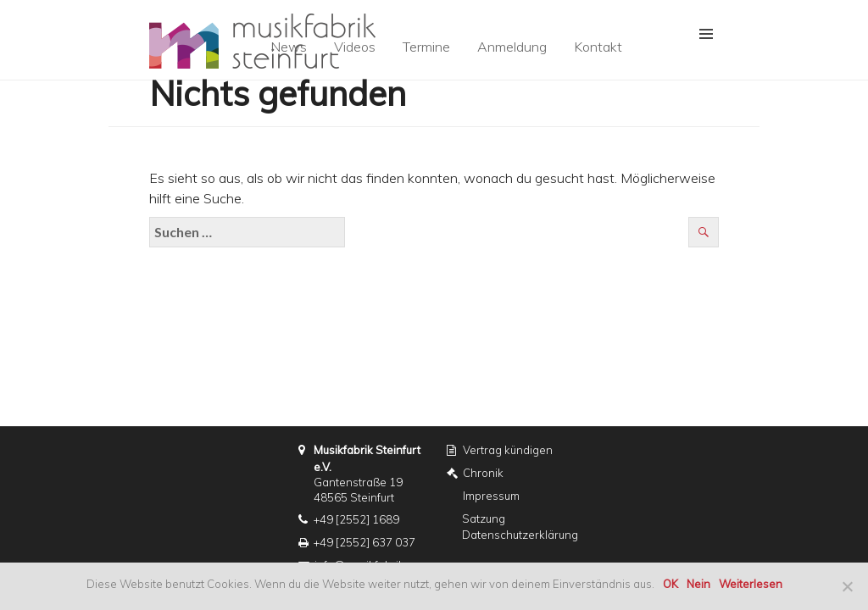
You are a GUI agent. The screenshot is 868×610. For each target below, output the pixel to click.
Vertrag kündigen (508, 450)
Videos (355, 47)
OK (670, 584)
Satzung (484, 518)
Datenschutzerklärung (520, 535)
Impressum (491, 496)
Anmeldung (512, 47)
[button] (696, 35)
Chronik (483, 473)
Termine (426, 47)
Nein (698, 584)
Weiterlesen (751, 584)
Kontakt (598, 47)
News (289, 47)
